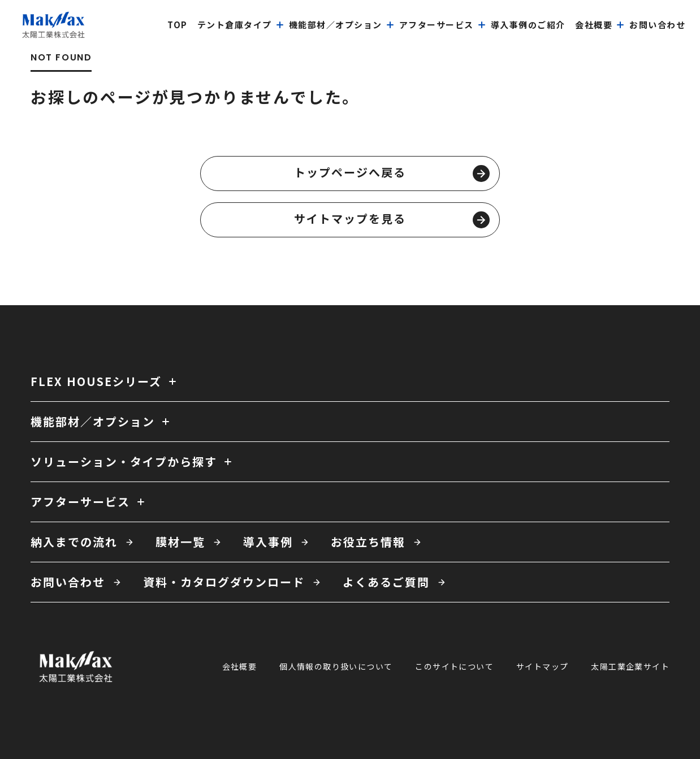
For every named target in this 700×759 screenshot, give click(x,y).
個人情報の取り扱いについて (336, 666)
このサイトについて (454, 666)
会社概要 (240, 666)
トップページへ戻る (392, 173)
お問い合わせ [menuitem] (657, 25)
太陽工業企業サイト (630, 666)
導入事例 (268, 542)
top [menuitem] (178, 25)
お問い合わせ (68, 582)
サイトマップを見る (392, 219)
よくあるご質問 (386, 582)
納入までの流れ (74, 542)
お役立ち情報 (368, 542)
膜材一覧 (180, 542)
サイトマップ (542, 666)
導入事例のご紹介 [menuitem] (528, 25)
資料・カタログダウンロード (224, 582)
